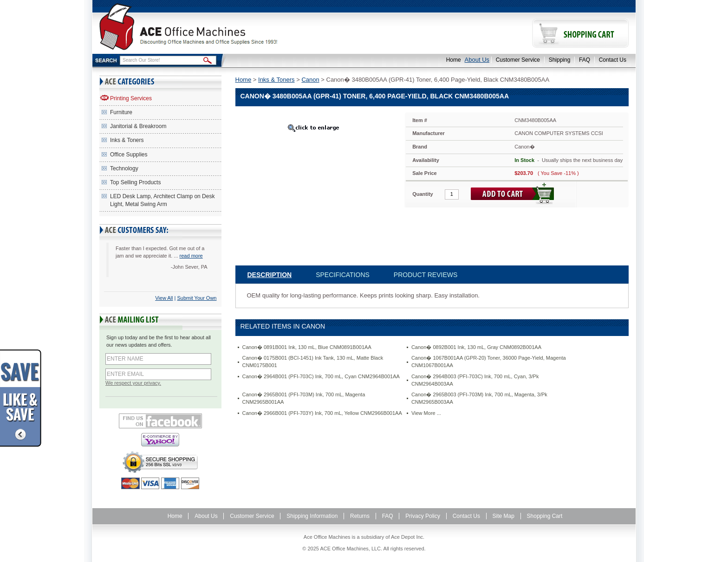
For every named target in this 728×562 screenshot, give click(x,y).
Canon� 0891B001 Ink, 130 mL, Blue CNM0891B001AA (307, 347)
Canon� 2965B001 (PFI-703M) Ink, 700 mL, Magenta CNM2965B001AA (304, 398)
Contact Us (613, 60)
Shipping (560, 60)
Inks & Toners (127, 140)
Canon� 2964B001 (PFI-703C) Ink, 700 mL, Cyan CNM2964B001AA (321, 376)
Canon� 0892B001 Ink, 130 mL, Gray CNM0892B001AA (476, 347)
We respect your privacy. (133, 383)
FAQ (585, 60)
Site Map (504, 516)
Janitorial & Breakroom (138, 126)
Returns (360, 516)
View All (164, 298)
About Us (477, 60)
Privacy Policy (423, 516)
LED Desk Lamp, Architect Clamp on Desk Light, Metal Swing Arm (162, 200)
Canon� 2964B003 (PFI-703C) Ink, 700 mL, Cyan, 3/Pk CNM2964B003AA (475, 380)
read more (191, 256)
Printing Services (131, 98)
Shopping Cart (545, 516)
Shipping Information (312, 516)
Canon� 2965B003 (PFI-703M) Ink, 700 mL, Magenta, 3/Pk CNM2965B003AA (479, 398)
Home (454, 60)
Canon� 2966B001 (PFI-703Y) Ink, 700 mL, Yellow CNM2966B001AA (322, 413)
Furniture (121, 112)
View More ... (426, 413)
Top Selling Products (135, 182)
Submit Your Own (197, 298)
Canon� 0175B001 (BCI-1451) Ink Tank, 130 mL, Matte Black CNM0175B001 (313, 362)
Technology (124, 168)
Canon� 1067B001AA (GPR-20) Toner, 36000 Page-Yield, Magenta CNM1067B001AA (489, 362)
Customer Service (518, 60)
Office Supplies (129, 155)
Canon (310, 80)
